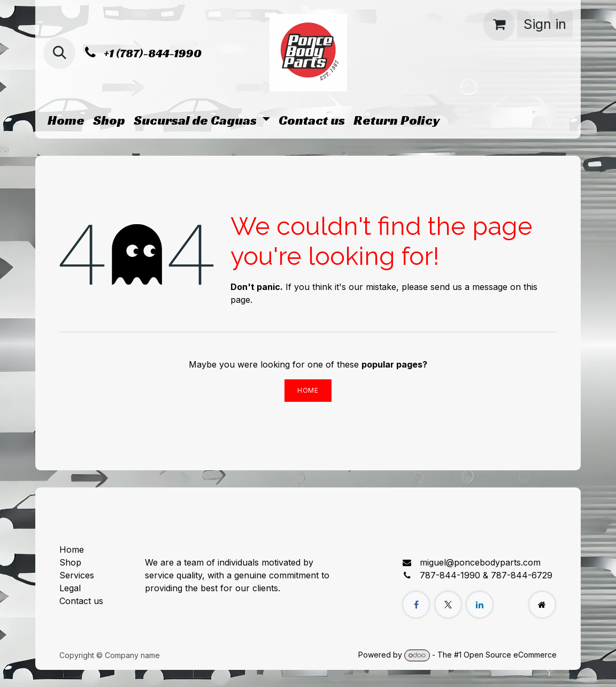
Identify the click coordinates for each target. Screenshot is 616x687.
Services (77, 575)
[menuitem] (66, 120)
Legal (70, 588)
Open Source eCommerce (510, 655)
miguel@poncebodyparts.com (480, 562)
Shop (70, 562)
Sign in (545, 24)
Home (308, 390)
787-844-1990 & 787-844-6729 (486, 575)
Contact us (81, 601)
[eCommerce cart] (499, 25)
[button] (59, 53)
